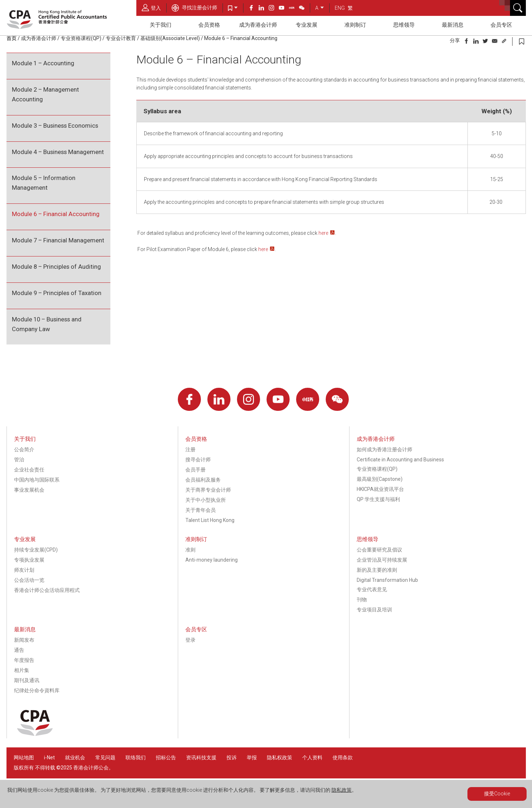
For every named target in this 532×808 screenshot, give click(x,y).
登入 (151, 8)
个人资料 (312, 757)
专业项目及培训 (374, 610)
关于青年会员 (201, 510)
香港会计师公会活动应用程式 (47, 590)
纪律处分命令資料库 (37, 690)
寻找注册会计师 (194, 8)
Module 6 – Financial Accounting (241, 38)
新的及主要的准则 (377, 570)
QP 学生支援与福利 (378, 499)
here (323, 233)
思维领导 (404, 25)
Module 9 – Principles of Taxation (57, 293)
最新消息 (453, 25)
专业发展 (307, 25)
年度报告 (24, 660)
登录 (190, 640)
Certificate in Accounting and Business (400, 460)
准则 (190, 550)
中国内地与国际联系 (37, 480)
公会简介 (24, 449)
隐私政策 (342, 790)
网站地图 (24, 757)
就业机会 (76, 757)
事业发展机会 (29, 490)
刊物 (362, 600)
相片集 (22, 670)
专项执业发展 (29, 560)
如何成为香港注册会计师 (384, 449)
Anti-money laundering (212, 560)
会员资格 (209, 25)
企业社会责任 (29, 470)
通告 (19, 650)
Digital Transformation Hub (387, 580)
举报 (252, 757)
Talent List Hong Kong (210, 520)
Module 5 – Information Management (44, 183)
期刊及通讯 (27, 680)
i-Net (49, 757)
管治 (19, 460)
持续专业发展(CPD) (36, 550)
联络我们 (136, 757)
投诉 (232, 757)
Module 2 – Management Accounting (45, 94)
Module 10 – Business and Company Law (47, 324)
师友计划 (24, 570)
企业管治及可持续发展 (382, 560)
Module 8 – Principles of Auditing (56, 267)
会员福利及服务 (203, 480)
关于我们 (161, 25)
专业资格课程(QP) (81, 38)
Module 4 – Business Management (58, 152)
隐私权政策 (280, 757)
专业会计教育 (121, 38)
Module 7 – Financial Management (58, 240)
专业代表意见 (372, 589)
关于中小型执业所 (206, 500)
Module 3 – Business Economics (55, 126)
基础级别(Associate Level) (170, 38)
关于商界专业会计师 (208, 490)
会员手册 (195, 470)
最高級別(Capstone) (380, 479)
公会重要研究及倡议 (379, 550)
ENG (340, 8)
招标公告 (166, 757)
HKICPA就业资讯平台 (380, 489)
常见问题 (105, 757)
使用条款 (343, 757)
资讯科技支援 (201, 757)
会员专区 (501, 25)
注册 (190, 449)
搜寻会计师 (198, 460)
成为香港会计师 (258, 25)
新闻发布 (24, 640)
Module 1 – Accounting (43, 63)
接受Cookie (497, 794)
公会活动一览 (29, 580)
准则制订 (355, 25)
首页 (12, 38)
